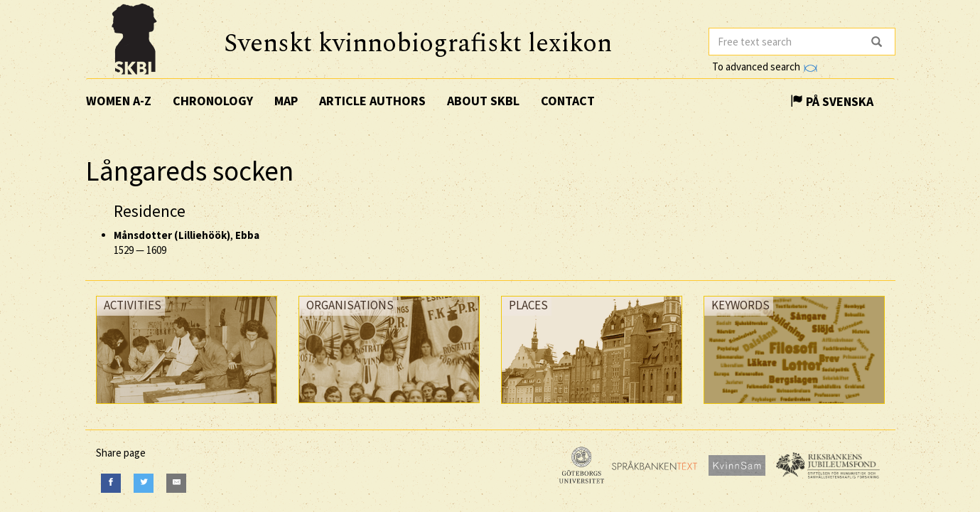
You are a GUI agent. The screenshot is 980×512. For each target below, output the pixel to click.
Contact (568, 101)
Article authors (372, 101)
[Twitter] (144, 483)
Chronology (213, 101)
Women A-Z (119, 101)
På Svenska (832, 101)
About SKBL (483, 101)
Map (286, 101)
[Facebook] (111, 483)
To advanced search (765, 66)
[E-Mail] (176, 483)
